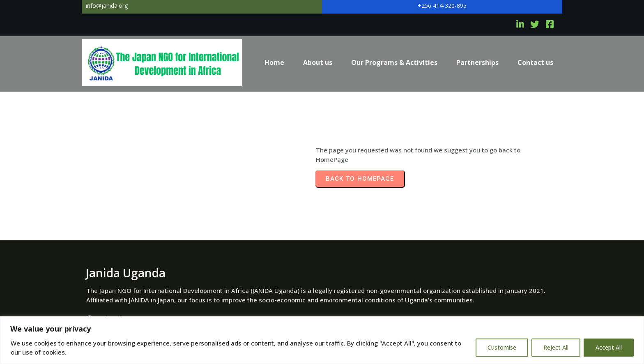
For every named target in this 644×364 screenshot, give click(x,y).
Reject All (556, 347)
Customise (502, 347)
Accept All (609, 347)
